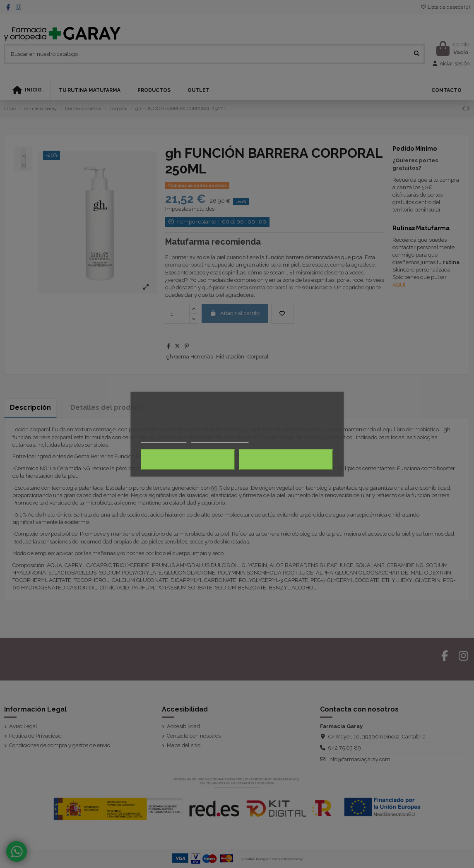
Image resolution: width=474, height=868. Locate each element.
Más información (164, 439)
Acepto (286, 459)
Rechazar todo (188, 459)
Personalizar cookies (220, 439)
